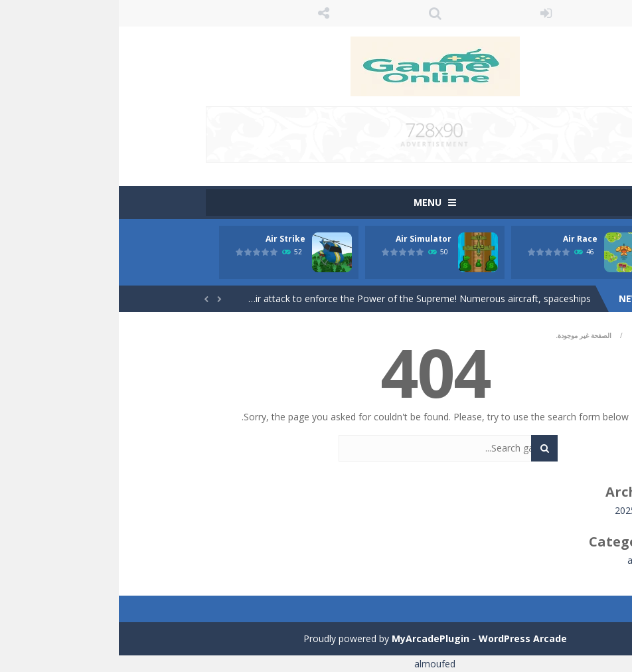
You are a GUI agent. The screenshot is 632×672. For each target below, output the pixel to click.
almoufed (316, 664)
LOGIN (428, 13)
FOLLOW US (205, 13)
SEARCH (316, 13)
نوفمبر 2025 (520, 510)
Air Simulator (305, 239)
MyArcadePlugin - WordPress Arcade (360, 638)
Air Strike (167, 239)
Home (523, 335)
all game (527, 560)
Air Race (461, 239)
